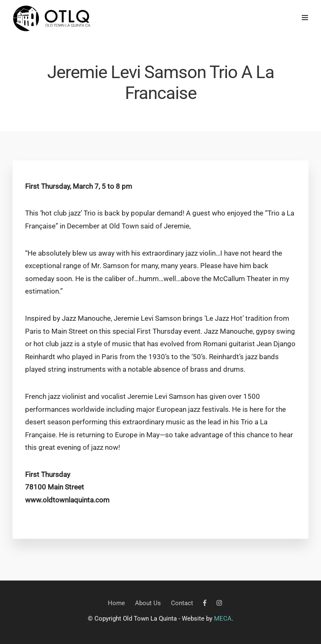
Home (116, 603)
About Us (148, 603)
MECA (223, 619)
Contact (182, 603)
